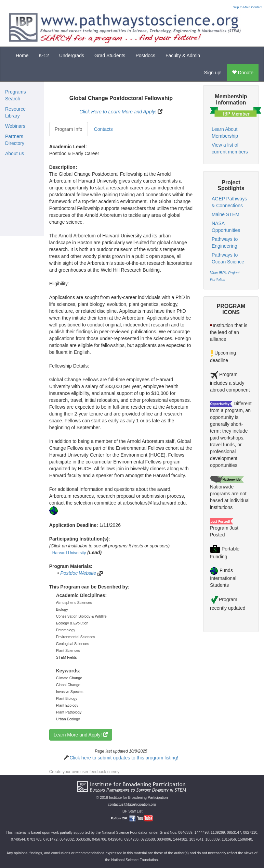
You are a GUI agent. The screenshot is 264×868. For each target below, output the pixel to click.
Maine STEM (226, 214)
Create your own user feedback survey (84, 772)
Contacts (103, 129)
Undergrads (72, 55)
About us (15, 153)
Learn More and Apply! (81, 735)
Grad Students (110, 55)
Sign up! (213, 73)
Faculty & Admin (183, 55)
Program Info (69, 129)
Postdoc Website (78, 573)
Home (22, 55)
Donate (243, 73)
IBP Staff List (132, 811)
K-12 (44, 55)
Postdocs (145, 55)
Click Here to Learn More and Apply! (118, 112)
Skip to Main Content (247, 7)
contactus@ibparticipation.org (132, 804)
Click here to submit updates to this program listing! (124, 758)
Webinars (15, 126)
